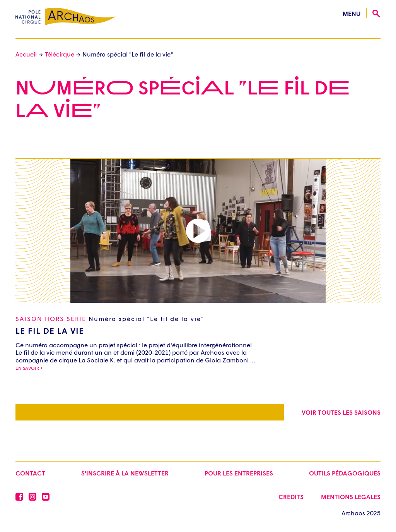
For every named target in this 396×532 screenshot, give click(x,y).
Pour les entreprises (239, 473)
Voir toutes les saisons (341, 412)
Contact (30, 473)
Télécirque (60, 54)
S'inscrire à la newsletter (125, 473)
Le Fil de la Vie (50, 331)
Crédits (291, 497)
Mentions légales (351, 497)
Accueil (26, 54)
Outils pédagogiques (345, 473)
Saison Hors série (110, 318)
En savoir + (29, 368)
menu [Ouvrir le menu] (352, 13)
